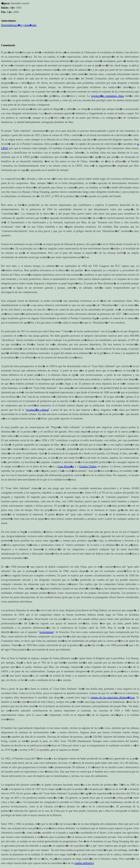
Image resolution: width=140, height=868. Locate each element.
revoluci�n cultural (37, 410)
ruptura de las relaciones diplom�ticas (113, 697)
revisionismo (46, 632)
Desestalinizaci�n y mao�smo (19, 25)
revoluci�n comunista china (108, 96)
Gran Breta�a (66, 466)
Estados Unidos (88, 466)
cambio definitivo (84, 863)
